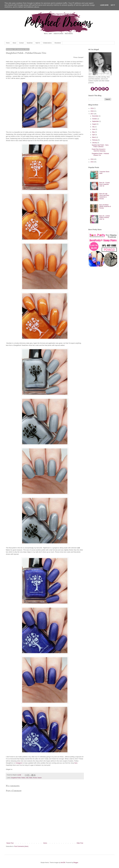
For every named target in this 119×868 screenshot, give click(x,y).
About (14, 43)
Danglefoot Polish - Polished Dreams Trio (100, 154)
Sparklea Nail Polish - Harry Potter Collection (100, 146)
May (94, 132)
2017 (92, 114)
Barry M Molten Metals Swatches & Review (105, 207)
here (76, 763)
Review (35, 778)
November (95, 116)
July (94, 127)
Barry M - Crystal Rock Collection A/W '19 (104, 184)
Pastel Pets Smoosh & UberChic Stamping (99, 150)
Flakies (23, 778)
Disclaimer (58, 43)
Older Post (80, 843)
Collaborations (47, 43)
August (94, 124)
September (96, 121)
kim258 (63, 863)
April (94, 135)
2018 (92, 111)
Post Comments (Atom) (21, 846)
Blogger (76, 863)
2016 (92, 159)
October (95, 119)
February (95, 140)
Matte (31, 778)
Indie (27, 778)
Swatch (40, 778)
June (94, 129)
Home (8, 43)
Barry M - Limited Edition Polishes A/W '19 (105, 218)
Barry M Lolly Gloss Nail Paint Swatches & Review (104, 196)
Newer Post (10, 843)
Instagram (19, 763)
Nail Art (38, 43)
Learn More (104, 5)
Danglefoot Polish (16, 778)
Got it (113, 5)
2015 (92, 162)
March (94, 137)
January (95, 143)
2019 (92, 108)
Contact (21, 43)
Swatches (30, 43)
